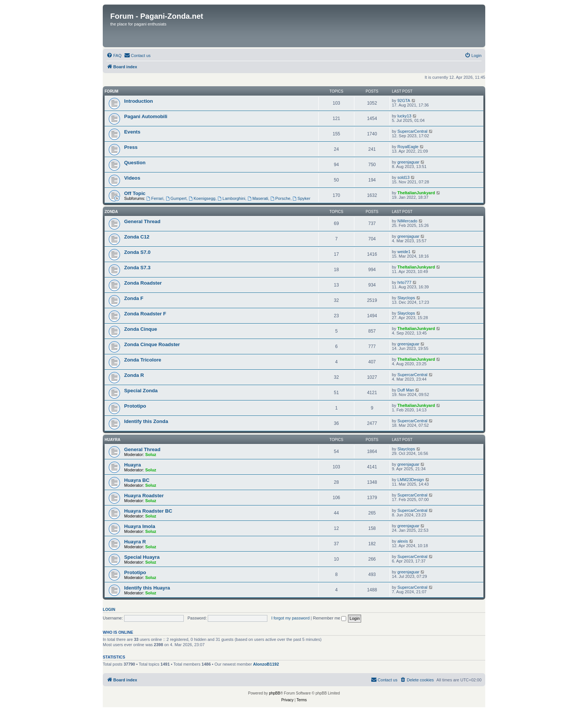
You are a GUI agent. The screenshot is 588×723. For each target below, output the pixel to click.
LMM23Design (411, 480)
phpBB (274, 693)
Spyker (302, 198)
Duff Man (406, 390)
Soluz (151, 454)
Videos (132, 178)
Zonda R (134, 375)
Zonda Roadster (143, 283)
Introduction (139, 101)
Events (132, 132)
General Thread (142, 221)
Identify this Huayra (147, 588)
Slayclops (406, 298)
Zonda (111, 212)
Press (131, 147)
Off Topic (135, 193)
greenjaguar (409, 162)
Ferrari (155, 198)
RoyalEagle (408, 147)
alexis (403, 541)
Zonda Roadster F (145, 314)
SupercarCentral (412, 131)
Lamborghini (232, 198)
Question (135, 163)
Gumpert (176, 198)
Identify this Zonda (146, 421)
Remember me (329, 618)
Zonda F (134, 298)
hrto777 (404, 282)
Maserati (258, 198)
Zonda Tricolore (143, 360)
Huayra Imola (140, 526)
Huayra (112, 440)
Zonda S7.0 (137, 252)
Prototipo (135, 406)
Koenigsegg (202, 198)
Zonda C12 (137, 237)
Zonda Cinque (141, 329)
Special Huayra (142, 557)
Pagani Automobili (146, 116)
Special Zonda (141, 391)
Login (109, 609)
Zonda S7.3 (137, 268)
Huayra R (135, 542)
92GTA (404, 100)
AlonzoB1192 (266, 664)
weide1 (404, 252)
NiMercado (407, 221)
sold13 (403, 177)
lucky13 (404, 116)
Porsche (280, 198)
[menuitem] (114, 55)
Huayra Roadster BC (148, 511)
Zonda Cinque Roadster (152, 344)
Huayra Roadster (144, 496)
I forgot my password (290, 618)
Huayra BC (137, 480)
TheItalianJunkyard (416, 193)
